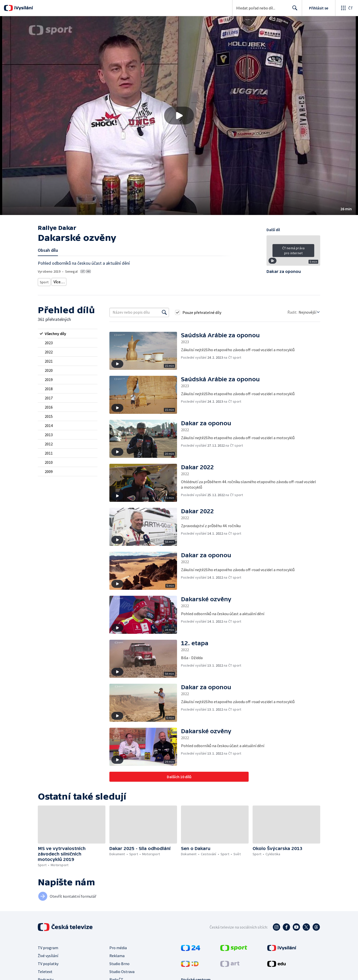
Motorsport (61, 281)
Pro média (118, 946)
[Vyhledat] (164, 311)
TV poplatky (48, 962)
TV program (48, 946)
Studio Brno (119, 962)
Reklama (117, 954)
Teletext (45, 970)
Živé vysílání (48, 954)
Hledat (293, 10)
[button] (179, 116)
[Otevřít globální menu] (347, 8)
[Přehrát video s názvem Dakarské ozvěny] (179, 116)
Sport (44, 281)
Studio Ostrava (122, 970)
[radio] (68, 332)
